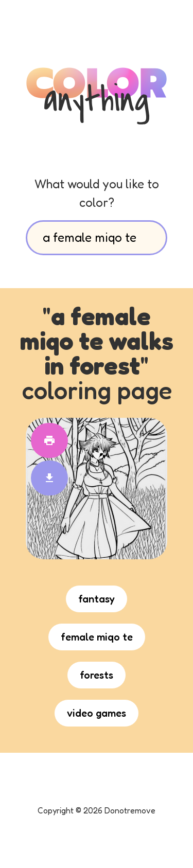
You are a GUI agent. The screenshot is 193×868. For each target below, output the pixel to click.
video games (97, 713)
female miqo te (97, 637)
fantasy (97, 599)
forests (97, 675)
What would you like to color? (97, 193)
